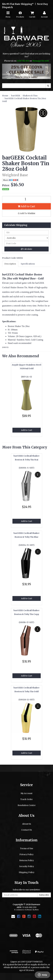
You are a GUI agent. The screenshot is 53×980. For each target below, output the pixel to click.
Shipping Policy (27, 872)
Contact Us (26, 830)
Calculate (26, 249)
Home (5, 96)
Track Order (26, 799)
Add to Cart (26, 206)
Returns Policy (27, 860)
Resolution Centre (27, 805)
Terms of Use (27, 848)
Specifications (28, 264)
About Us (27, 824)
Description (10, 264)
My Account (26, 793)
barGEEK (16, 96)
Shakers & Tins (30, 96)
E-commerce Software (23, 910)
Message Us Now (41, 61)
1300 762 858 (23, 61)
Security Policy (27, 866)
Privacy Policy (26, 854)
